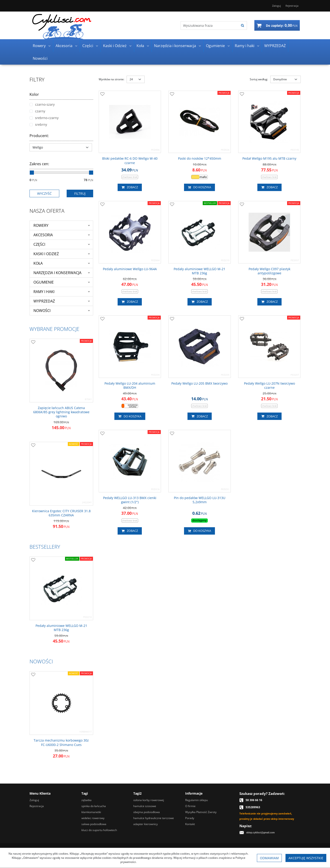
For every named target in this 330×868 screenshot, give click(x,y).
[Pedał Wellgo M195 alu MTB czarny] (269, 159)
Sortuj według (259, 79)
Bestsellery (45, 547)
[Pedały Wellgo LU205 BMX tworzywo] (199, 383)
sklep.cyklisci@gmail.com (261, 833)
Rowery (39, 46)
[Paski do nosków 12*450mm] (200, 159)
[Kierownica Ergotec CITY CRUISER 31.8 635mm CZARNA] (61, 513)
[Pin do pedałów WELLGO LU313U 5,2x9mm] (200, 500)
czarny (37, 111)
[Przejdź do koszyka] (282, 25)
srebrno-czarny (44, 118)
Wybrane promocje (54, 329)
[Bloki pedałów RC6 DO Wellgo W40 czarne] (130, 161)
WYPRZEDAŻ (275, 46)
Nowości (40, 58)
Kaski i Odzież (115, 46)
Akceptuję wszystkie (306, 858)
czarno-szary (42, 104)
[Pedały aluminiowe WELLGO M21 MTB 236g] (200, 271)
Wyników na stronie (111, 79)
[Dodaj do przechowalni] (102, 94)
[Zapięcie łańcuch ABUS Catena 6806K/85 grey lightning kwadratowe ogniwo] (61, 412)
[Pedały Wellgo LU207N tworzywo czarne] (269, 386)
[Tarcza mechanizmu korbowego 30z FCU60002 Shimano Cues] (61, 742)
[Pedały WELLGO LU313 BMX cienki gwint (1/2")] (130, 500)
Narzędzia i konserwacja (175, 46)
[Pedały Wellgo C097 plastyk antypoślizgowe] (269, 271)
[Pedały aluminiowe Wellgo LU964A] (130, 269)
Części (88, 46)
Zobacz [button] (130, 187)
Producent (39, 136)
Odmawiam (269, 858)
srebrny (38, 124)
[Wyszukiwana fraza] (210, 25)
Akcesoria (64, 46)
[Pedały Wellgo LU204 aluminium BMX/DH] (130, 386)
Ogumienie (215, 46)
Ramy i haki (245, 46)
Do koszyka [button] (199, 187)
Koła (140, 46)
